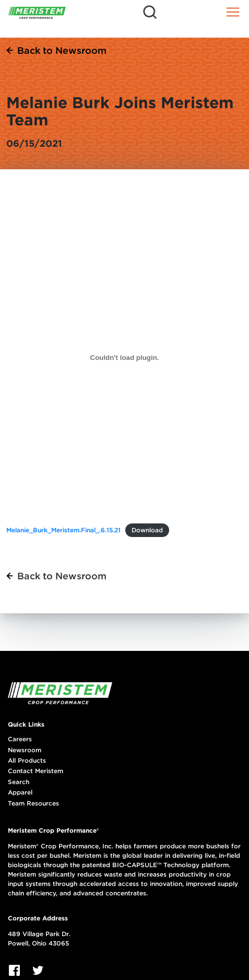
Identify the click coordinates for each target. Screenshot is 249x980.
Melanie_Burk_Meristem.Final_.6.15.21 (63, 530)
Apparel (20, 792)
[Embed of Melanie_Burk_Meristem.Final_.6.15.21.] (124, 357)
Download (147, 530)
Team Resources (33, 803)
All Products (27, 761)
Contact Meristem (35, 771)
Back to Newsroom (62, 50)
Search (19, 782)
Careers (20, 739)
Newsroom (25, 750)
